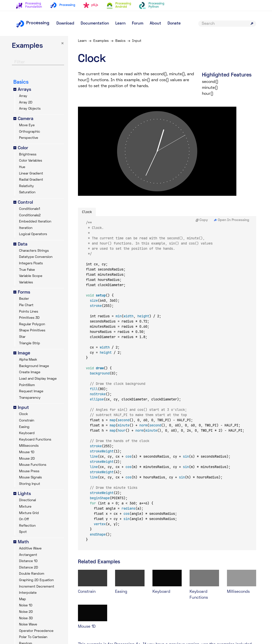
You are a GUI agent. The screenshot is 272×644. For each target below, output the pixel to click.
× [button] (62, 44)
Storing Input (30, 484)
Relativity (26, 186)
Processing (33, 23)
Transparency (30, 398)
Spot (23, 532)
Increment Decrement (37, 587)
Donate (174, 24)
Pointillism (27, 385)
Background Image (34, 366)
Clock (24, 414)
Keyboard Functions (35, 440)
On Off (24, 519)
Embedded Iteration (35, 222)
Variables (26, 283)
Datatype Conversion (36, 257)
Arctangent (28, 555)
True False (27, 270)
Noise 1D (26, 606)
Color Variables (31, 161)
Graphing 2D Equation (36, 580)
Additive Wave (30, 549)
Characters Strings (34, 251)
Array (23, 96)
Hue (22, 167)
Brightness (28, 155)
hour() (208, 94)
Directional (27, 500)
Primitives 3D (29, 318)
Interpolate (28, 593)
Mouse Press (29, 471)
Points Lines (29, 312)
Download (65, 24)
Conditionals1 (30, 209)
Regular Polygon (32, 324)
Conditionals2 (30, 215)
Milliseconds (29, 446)
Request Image (31, 391)
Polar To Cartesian (33, 637)
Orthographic (30, 132)
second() (210, 82)
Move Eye (27, 125)
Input (137, 41)
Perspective (29, 138)
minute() (210, 88)
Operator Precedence (36, 631)
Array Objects (30, 109)
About (155, 24)
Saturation (27, 192)
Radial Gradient (31, 180)
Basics (120, 41)
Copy (202, 220)
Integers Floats (31, 263)
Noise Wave (28, 625)
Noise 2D (26, 612)
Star (22, 337)
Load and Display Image (38, 379)
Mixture (25, 507)
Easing (24, 427)
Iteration (26, 228)
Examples (101, 41)
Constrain (27, 421)
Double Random (32, 574)
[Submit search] (252, 24)
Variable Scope (31, 276)
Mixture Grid (29, 513)
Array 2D (26, 103)
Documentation (95, 24)
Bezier (24, 299)
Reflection (27, 526)
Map (23, 599)
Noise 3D (26, 618)
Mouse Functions (33, 465)
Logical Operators (33, 234)
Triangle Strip (30, 343)
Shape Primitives (32, 331)
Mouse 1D (27, 452)
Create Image (30, 372)
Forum (138, 24)
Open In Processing (232, 220)
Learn (120, 24)
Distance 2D (29, 568)
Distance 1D (28, 561)
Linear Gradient (31, 174)
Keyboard (27, 433)
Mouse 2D (27, 459)
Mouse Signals (30, 478)
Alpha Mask (28, 360)
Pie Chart (26, 305)
